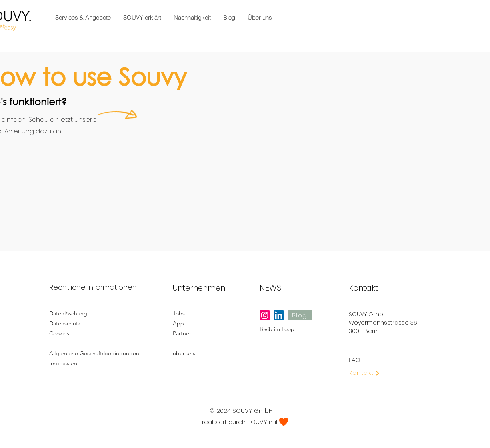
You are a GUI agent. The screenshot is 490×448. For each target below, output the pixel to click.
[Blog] (300, 315)
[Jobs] (201, 313)
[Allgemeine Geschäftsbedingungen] (96, 353)
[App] (201, 323)
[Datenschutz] (78, 323)
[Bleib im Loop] (291, 329)
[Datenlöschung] (78, 313)
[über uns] (204, 353)
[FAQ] (380, 360)
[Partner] (204, 333)
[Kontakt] (369, 373)
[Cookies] (78, 333)
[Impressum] (78, 363)
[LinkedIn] (279, 315)
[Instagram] (265, 315)
